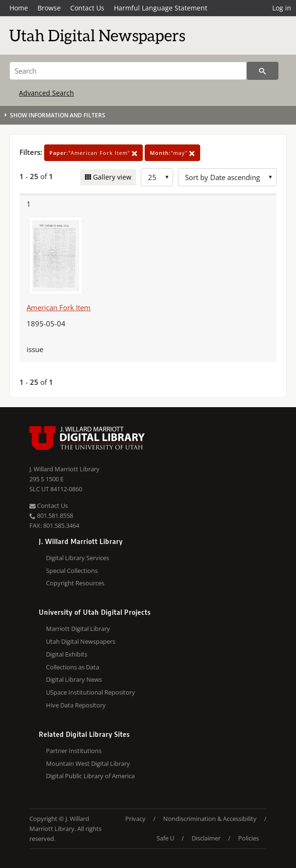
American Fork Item (59, 307)
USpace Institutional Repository (91, 692)
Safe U (165, 838)
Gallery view (111, 177)
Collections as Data (73, 667)
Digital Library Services (78, 558)
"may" (172, 153)
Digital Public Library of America (90, 776)
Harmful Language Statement (161, 8)
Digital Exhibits (67, 654)
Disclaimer (206, 838)
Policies (249, 838)
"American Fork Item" (93, 153)
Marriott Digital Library (78, 629)
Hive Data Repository (76, 705)
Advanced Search (46, 93)
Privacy (135, 819)
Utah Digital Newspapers (81, 641)
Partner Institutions (74, 751)
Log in (282, 8)
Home (19, 8)
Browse (49, 8)
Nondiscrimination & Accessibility (210, 819)
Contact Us (87, 8)
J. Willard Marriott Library (65, 469)
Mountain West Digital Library (88, 763)
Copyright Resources (75, 583)
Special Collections (72, 571)
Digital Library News (74, 679)
